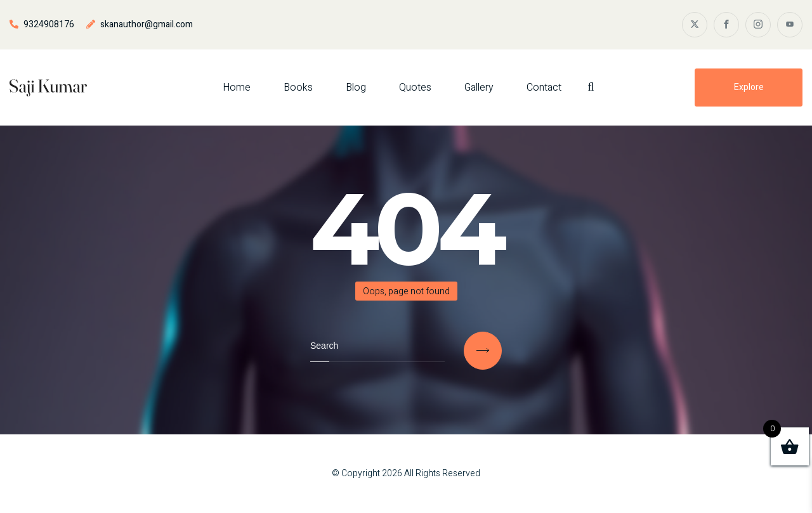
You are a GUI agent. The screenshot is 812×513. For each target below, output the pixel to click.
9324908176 (49, 24)
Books (298, 88)
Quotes (415, 88)
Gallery (479, 88)
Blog (356, 88)
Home (237, 88)
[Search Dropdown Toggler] (591, 87)
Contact (544, 88)
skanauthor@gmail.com (147, 24)
